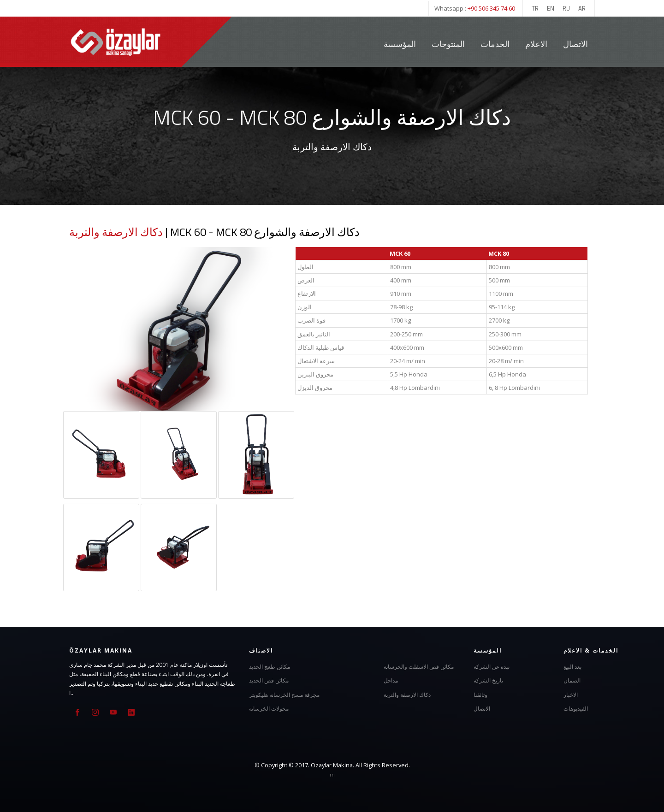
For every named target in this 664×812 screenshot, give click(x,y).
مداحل (391, 680)
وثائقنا (480, 694)
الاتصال (575, 44)
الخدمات (496, 44)
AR (582, 8)
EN (551, 8)
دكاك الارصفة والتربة (116, 232)
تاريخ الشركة (488, 680)
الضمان (572, 680)
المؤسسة (400, 44)
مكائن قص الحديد (269, 680)
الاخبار (571, 694)
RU (566, 8)
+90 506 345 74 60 (491, 8)
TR (535, 8)
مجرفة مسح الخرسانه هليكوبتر (284, 694)
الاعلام (536, 44)
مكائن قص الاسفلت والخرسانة (419, 666)
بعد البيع (572, 666)
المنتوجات (448, 44)
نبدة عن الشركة (492, 666)
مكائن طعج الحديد (270, 666)
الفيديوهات (576, 708)
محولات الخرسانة (269, 708)
